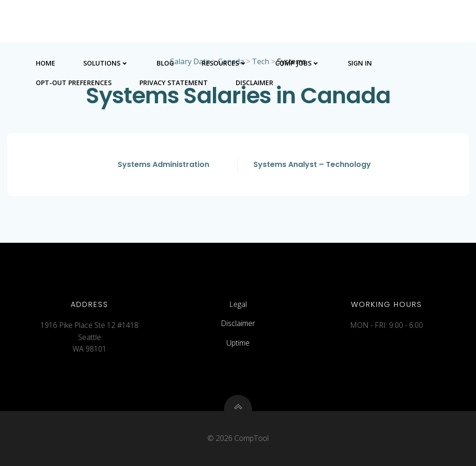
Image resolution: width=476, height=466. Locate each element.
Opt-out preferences (74, 83)
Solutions (106, 63)
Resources (225, 63)
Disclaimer (255, 83)
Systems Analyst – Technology (312, 164)
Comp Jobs (297, 63)
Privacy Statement (174, 83)
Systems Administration (163, 164)
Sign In (360, 63)
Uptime (238, 343)
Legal (238, 304)
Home (46, 63)
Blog (165, 63)
